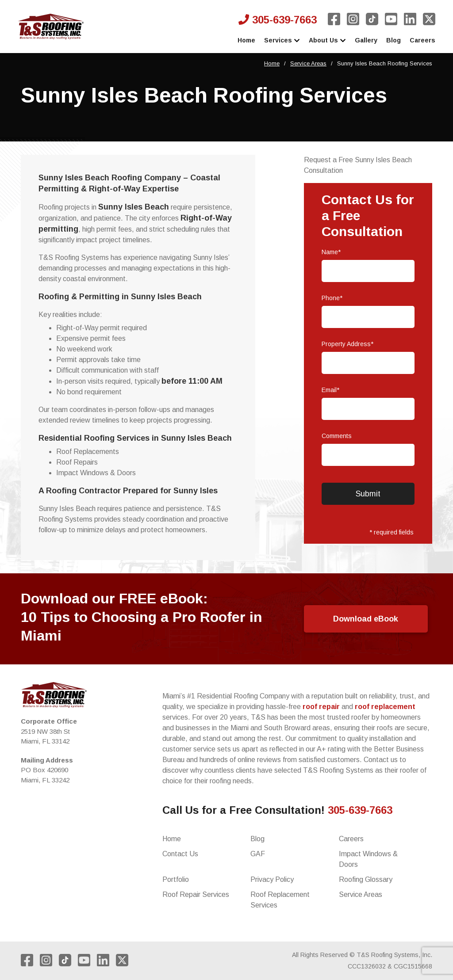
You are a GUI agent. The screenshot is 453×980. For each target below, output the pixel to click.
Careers (422, 40)
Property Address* (347, 344)
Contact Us (180, 854)
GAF (258, 854)
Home (246, 40)
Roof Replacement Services (280, 900)
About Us (327, 41)
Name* (331, 252)
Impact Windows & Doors (368, 859)
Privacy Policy (272, 879)
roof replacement (385, 707)
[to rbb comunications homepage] (51, 27)
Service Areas (308, 63)
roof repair (321, 707)
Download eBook (366, 619)
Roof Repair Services (196, 894)
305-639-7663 (278, 20)
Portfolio (176, 879)
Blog (393, 40)
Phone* (332, 298)
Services (282, 41)
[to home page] (54, 695)
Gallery (366, 40)
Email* (330, 390)
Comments (337, 436)
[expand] (297, 41)
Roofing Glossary (366, 879)
